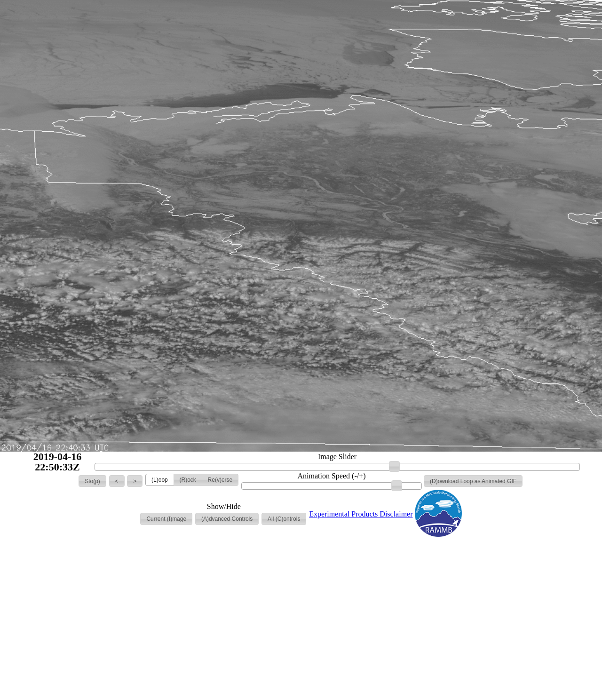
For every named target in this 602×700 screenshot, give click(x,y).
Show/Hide (224, 507)
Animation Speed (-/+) (332, 476)
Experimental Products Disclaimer (361, 514)
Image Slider (337, 457)
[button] (92, 481)
